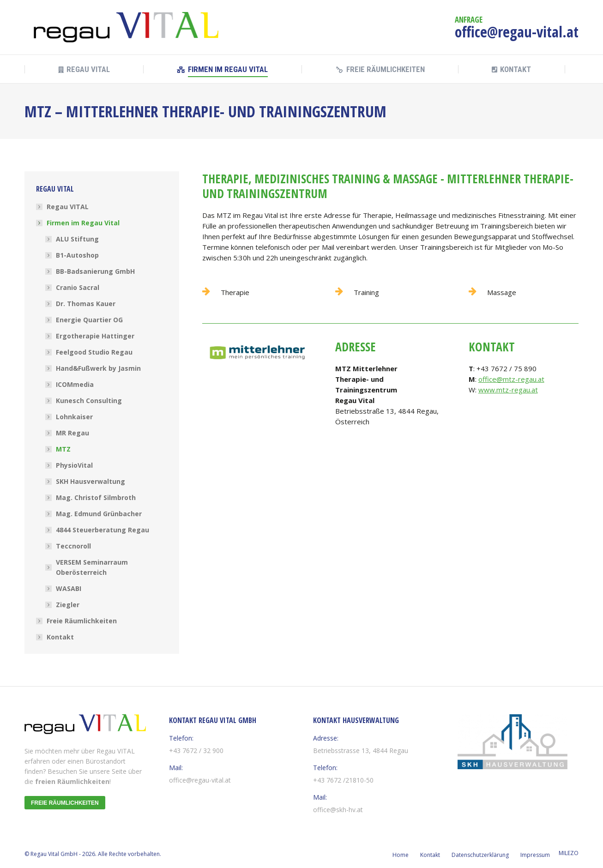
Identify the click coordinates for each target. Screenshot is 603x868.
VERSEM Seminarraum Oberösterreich (92, 567)
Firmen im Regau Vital (78, 223)
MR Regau (72, 433)
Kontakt (60, 637)
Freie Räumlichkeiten (82, 621)
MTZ (63, 449)
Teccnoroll (73, 546)
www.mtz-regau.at (508, 390)
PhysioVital (74, 465)
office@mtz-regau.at (511, 379)
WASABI (69, 588)
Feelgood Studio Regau (94, 352)
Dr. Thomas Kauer (86, 304)
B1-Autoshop (77, 255)
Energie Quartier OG (89, 320)
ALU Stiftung (77, 239)
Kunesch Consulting (89, 401)
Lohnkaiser (74, 417)
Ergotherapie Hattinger (95, 336)
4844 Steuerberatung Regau (103, 530)
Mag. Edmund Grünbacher (99, 514)
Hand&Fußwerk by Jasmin (98, 368)
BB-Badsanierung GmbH (95, 271)
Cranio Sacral (78, 287)
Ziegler (68, 605)
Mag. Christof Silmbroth (96, 497)
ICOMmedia (75, 384)
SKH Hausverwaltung (90, 481)
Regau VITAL (68, 207)
